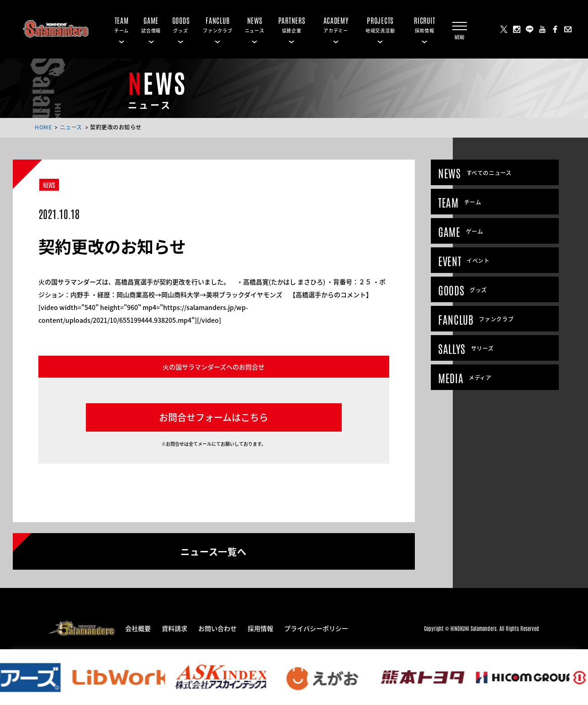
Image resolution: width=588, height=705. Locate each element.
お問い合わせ (217, 628)
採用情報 (260, 628)
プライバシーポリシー (316, 628)
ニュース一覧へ (214, 551)
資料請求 (175, 628)
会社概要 (138, 628)
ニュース (71, 127)
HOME (43, 127)
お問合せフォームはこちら (214, 417)
